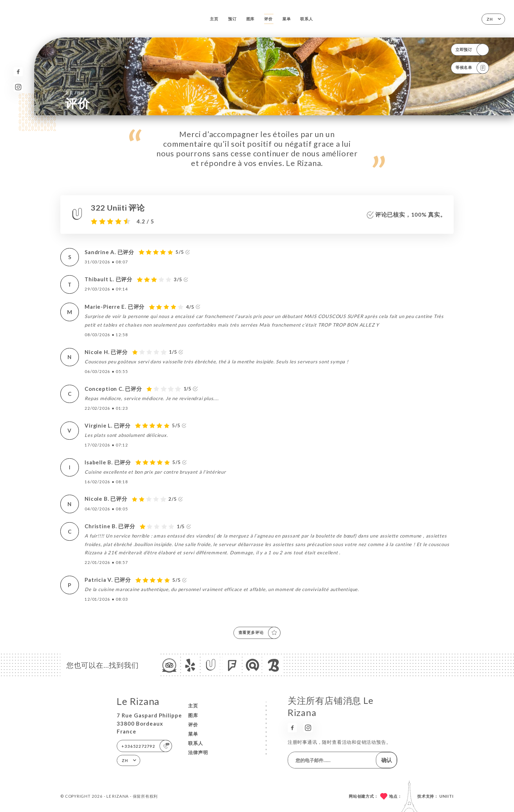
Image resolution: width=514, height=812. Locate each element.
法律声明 (198, 752)
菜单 (287, 19)
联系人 (306, 19)
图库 (251, 19)
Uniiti (447, 796)
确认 (387, 760)
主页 (214, 19)
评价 (268, 19)
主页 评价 (75, 92)
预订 (232, 19)
